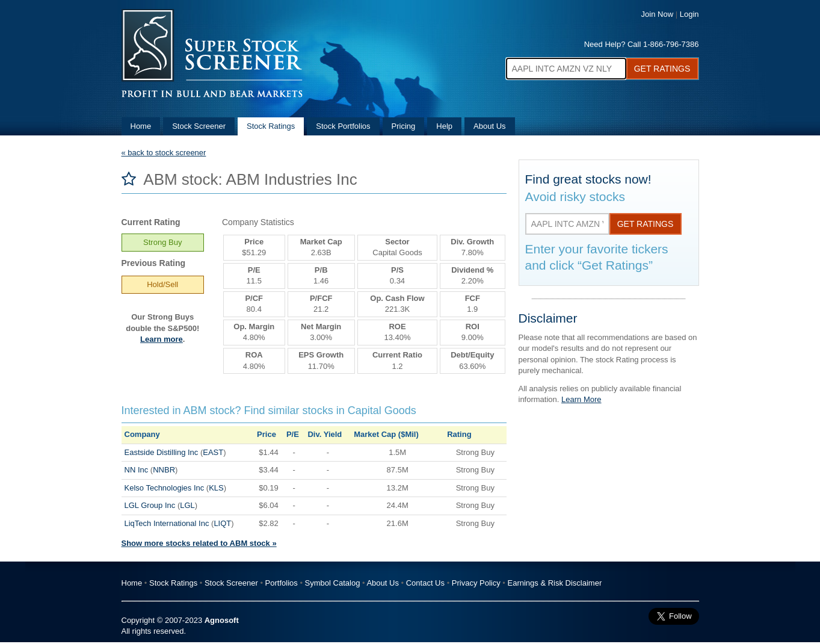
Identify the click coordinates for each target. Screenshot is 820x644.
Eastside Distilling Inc (162, 452)
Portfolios (282, 583)
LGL (187, 505)
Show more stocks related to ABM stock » (199, 543)
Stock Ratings (271, 126)
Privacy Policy (476, 583)
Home (141, 126)
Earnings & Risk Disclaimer (555, 583)
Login (689, 14)
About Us (489, 126)
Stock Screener (199, 126)
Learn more (162, 339)
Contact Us (425, 583)
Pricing (404, 126)
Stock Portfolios (343, 126)
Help (444, 126)
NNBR (164, 470)
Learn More (581, 399)
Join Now (657, 14)
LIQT (222, 523)
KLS (216, 488)
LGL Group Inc (150, 505)
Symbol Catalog (333, 583)
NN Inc (137, 470)
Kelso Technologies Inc (165, 488)
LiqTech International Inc (167, 523)
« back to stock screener (164, 153)
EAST (213, 452)
